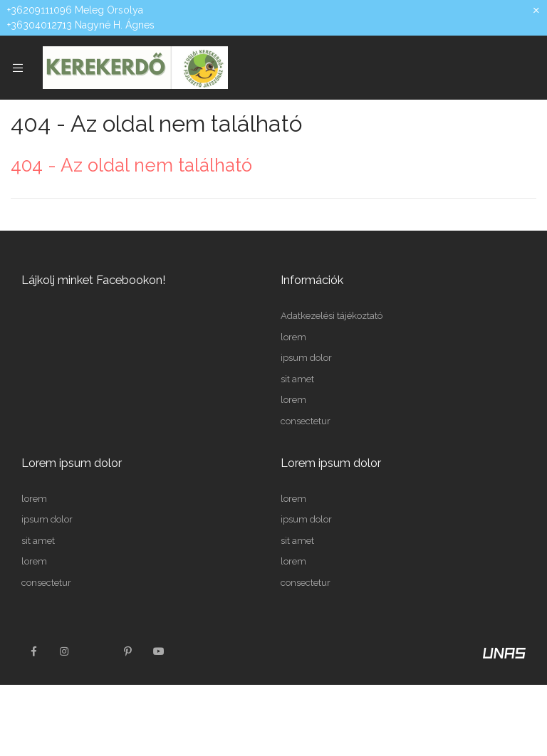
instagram (65, 651)
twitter (96, 651)
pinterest (127, 651)
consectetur (306, 421)
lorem (293, 337)
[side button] (18, 68)
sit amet (297, 379)
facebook (33, 651)
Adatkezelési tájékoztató (332, 316)
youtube (159, 651)
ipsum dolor (306, 358)
